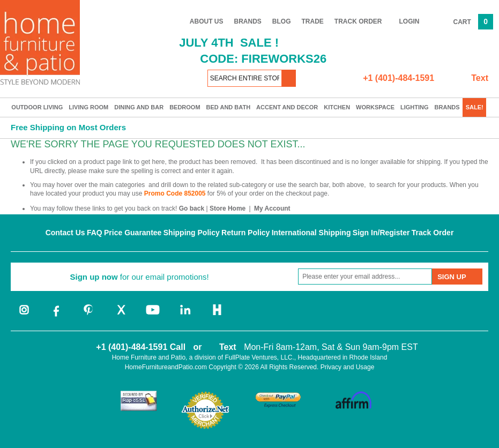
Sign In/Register (381, 233)
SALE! (475, 107)
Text (480, 78)
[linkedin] (185, 316)
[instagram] (24, 316)
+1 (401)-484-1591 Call (141, 347)
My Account (272, 208)
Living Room (88, 107)
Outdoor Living (37, 107)
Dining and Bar (139, 107)
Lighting (415, 107)
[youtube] (153, 316)
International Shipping (311, 233)
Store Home (228, 208)
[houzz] (217, 316)
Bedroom (185, 107)
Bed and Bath (229, 107)
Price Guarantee (133, 233)
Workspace (375, 107)
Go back (192, 208)
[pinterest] (88, 316)
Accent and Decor (287, 107)
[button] (289, 78)
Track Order (358, 21)
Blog (282, 21)
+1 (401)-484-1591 (399, 78)
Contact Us (65, 233)
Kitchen (337, 107)
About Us (207, 21)
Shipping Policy (192, 233)
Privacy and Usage (348, 367)
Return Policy (245, 233)
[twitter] (121, 316)
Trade (313, 21)
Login (409, 21)
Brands (248, 21)
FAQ (95, 233)
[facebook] (56, 316)
